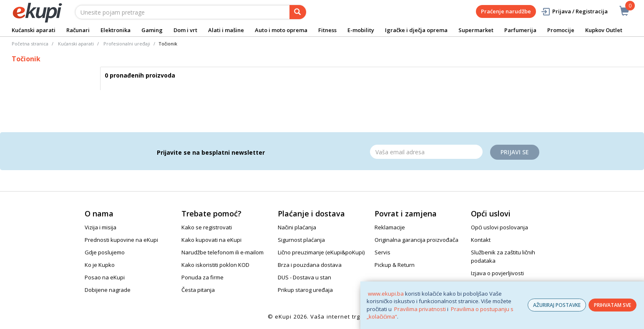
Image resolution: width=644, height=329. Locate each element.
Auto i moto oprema (281, 30)
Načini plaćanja (297, 227)
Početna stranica (30, 44)
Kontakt (481, 240)
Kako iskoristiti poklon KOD (215, 265)
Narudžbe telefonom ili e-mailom (223, 252)
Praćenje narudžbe (506, 11)
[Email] (426, 152)
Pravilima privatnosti (420, 309)
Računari (78, 30)
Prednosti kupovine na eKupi (121, 240)
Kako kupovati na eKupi (211, 240)
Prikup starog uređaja (305, 290)
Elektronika (116, 30)
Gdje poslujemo (105, 252)
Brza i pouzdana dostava (310, 265)
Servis (382, 252)
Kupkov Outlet (604, 30)
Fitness (327, 30)
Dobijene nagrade (108, 290)
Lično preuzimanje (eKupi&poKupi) (321, 252)
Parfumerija (520, 30)
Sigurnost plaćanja (301, 240)
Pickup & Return (395, 265)
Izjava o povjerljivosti (497, 273)
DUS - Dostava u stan (304, 277)
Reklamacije (390, 227)
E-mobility (361, 30)
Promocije (561, 30)
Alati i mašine (226, 30)
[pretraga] (298, 12)
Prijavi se (515, 152)
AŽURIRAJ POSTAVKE (557, 305)
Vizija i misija (101, 227)
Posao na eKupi (105, 277)
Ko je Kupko (100, 265)
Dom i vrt (185, 30)
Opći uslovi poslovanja (499, 227)
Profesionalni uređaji (127, 44)
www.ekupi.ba (386, 294)
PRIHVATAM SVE (613, 305)
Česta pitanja (198, 290)
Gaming (152, 30)
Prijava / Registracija (574, 11)
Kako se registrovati (207, 227)
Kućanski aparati (34, 30)
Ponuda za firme (203, 277)
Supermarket (476, 30)
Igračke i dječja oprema (416, 30)
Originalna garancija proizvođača (416, 240)
